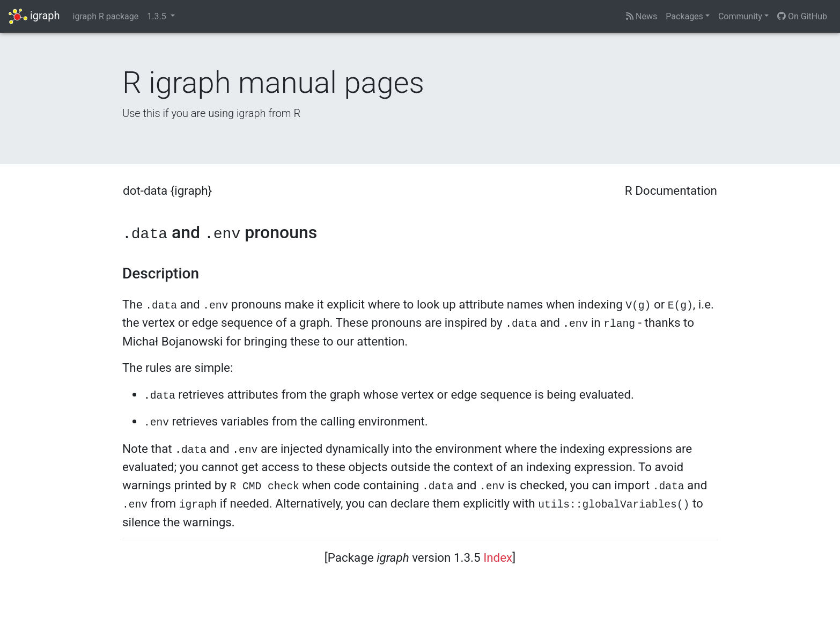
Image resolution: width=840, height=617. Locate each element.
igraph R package (106, 16)
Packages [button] (684, 16)
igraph (34, 16)
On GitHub (802, 16)
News (642, 16)
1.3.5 (157, 16)
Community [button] (740, 16)
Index (498, 557)
